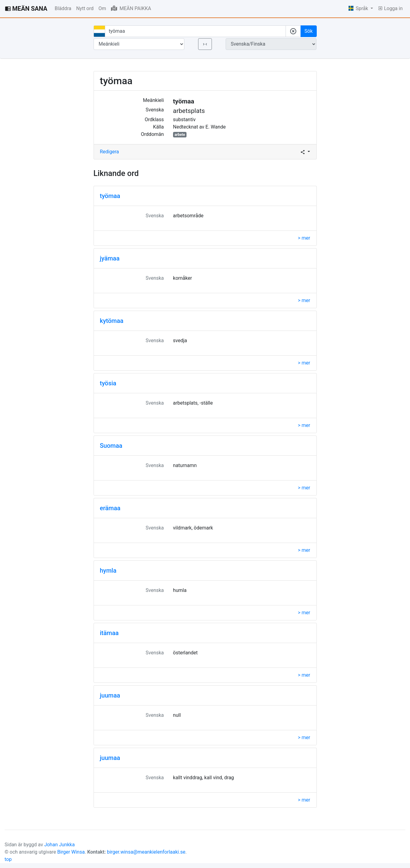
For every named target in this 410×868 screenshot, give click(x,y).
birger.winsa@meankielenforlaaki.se (146, 852)
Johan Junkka (60, 845)
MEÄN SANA (26, 9)
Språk (359, 8)
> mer (304, 238)
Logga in (390, 8)
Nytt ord (85, 8)
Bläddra (63, 8)
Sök (309, 31)
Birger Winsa (71, 852)
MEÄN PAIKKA (131, 8)
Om (102, 8)
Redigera (110, 152)
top (8, 859)
